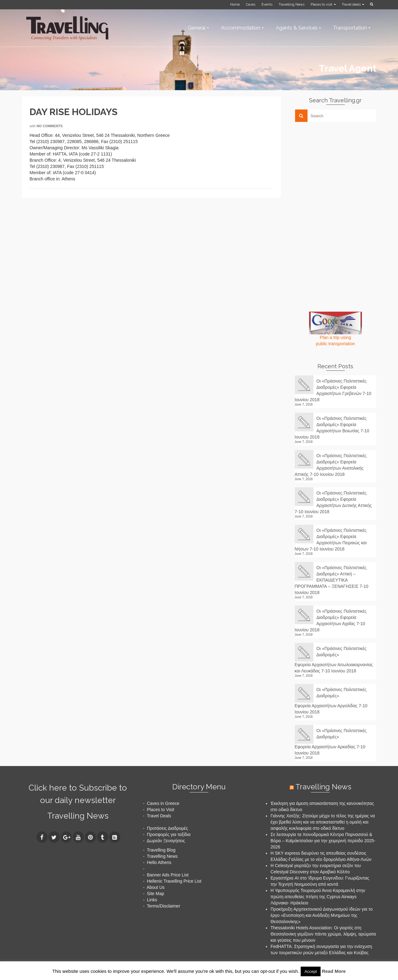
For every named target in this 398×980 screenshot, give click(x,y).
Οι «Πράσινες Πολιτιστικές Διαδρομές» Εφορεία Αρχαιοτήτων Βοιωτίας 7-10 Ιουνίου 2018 (332, 428)
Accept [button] (311, 971)
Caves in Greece (163, 803)
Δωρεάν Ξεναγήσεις (166, 841)
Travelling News (78, 816)
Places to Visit (160, 810)
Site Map (155, 894)
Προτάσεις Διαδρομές (167, 828)
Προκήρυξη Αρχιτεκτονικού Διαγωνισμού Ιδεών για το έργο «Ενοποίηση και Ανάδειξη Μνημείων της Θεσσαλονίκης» (322, 915)
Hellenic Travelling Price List (174, 881)
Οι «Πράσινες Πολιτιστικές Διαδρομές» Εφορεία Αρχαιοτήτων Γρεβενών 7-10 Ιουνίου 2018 (333, 390)
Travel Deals (159, 816)
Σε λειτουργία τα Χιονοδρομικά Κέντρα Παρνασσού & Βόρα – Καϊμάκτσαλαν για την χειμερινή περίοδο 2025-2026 (323, 841)
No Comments (50, 126)
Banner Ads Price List (168, 875)
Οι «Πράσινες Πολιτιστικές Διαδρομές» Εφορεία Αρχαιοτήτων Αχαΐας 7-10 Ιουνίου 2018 (331, 620)
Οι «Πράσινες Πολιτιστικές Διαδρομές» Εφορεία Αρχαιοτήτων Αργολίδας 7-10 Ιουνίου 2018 (331, 701)
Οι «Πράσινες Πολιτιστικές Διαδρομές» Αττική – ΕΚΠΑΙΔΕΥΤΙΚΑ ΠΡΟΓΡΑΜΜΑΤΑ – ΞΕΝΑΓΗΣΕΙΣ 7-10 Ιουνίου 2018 (332, 580)
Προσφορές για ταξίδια (169, 834)
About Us (156, 887)
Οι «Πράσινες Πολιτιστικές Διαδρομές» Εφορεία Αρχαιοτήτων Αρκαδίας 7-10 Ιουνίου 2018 (331, 742)
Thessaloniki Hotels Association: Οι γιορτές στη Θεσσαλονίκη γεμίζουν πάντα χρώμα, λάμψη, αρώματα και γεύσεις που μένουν (323, 934)
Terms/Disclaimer (163, 906)
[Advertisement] (341, 170)
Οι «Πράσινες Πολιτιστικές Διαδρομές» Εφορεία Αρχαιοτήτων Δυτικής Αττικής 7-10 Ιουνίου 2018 (333, 502)
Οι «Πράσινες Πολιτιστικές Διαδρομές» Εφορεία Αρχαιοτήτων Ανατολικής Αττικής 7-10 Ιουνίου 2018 (331, 465)
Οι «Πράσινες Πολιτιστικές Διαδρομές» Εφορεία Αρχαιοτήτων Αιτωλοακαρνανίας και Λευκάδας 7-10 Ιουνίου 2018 (334, 660)
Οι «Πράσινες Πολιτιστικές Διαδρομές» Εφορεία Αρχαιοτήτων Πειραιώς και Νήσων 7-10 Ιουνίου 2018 (331, 540)
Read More (334, 971)
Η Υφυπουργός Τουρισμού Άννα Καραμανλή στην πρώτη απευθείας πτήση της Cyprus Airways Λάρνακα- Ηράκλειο (318, 897)
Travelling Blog (161, 850)
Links (152, 900)
